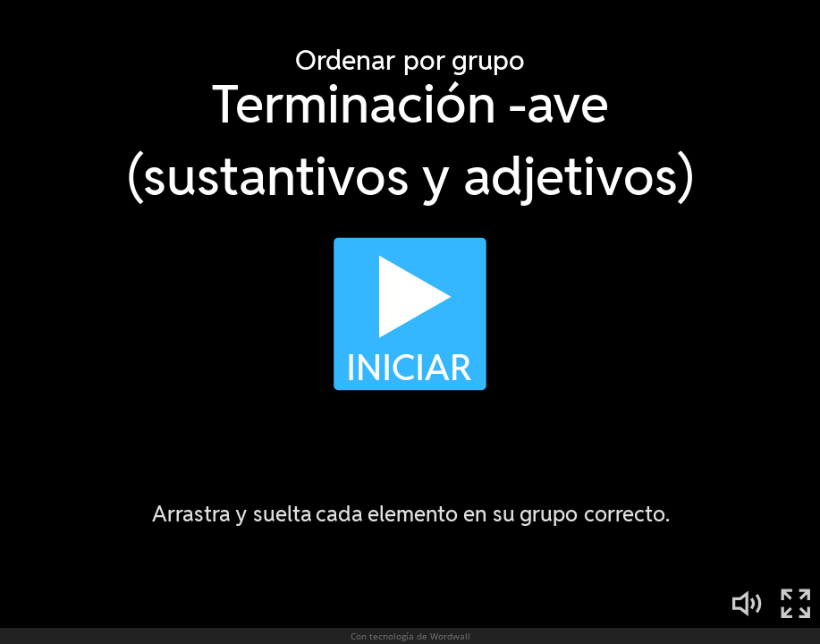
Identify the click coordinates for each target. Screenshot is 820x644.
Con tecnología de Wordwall (410, 636)
